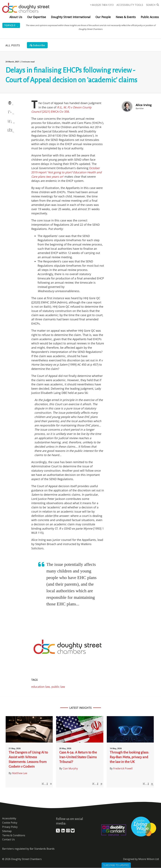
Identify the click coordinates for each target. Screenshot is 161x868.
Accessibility (9, 818)
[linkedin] (10, 121)
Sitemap (7, 831)
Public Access (150, 17)
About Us (16, 17)
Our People (103, 17)
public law (58, 687)
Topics (11, 25)
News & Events (126, 17)
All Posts (13, 45)
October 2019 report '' (66, 172)
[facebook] (10, 131)
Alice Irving (144, 105)
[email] (10, 103)
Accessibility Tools (130, 5)
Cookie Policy (10, 823)
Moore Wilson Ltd (149, 859)
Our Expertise (37, 17)
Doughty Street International (71, 17)
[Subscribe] (37, 45)
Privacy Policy (10, 827)
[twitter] (10, 112)
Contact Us (8, 839)
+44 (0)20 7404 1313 (102, 5)
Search (151, 5)
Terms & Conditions (14, 835)
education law (41, 687)
